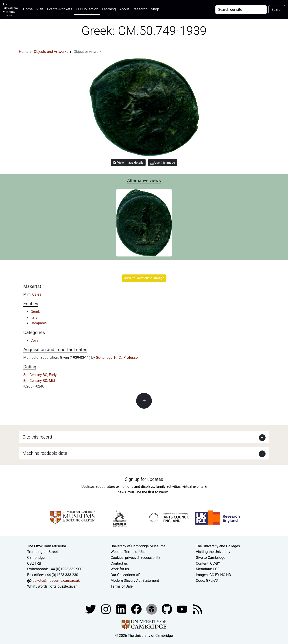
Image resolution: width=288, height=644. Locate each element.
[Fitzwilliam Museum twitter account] (91, 609)
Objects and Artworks (51, 52)
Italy (34, 318)
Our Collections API (126, 575)
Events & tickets (60, 9)
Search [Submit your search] (277, 10)
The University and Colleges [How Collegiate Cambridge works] (218, 546)
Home (29, 9)
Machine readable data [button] (45, 453)
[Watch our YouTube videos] (183, 609)
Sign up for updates (144, 479)
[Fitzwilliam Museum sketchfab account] (152, 609)
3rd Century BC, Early (40, 375)
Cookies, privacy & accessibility (135, 558)
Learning (109, 9)
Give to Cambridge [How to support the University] (211, 558)
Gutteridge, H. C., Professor (117, 358)
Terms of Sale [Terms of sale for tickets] (122, 586)
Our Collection (87, 9)
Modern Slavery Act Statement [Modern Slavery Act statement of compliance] (135, 580)
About (124, 9)
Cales (37, 294)
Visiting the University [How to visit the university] (213, 552)
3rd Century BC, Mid (39, 381)
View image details (128, 163)
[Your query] (241, 10)
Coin (34, 340)
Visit (40, 9)
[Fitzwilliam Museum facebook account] (122, 609)
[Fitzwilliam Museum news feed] (197, 609)
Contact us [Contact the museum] (119, 563)
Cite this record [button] (37, 437)
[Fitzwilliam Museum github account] (167, 609)
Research (140, 9)
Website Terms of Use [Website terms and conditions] (128, 552)
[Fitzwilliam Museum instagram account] (106, 609)
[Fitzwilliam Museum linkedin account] (137, 609)
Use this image (163, 163)
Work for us (120, 569)
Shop (155, 9)
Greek (35, 312)
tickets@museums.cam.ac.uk (56, 580)
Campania (39, 323)
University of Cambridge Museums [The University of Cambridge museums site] (138, 546)
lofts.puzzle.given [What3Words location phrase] (63, 586)
